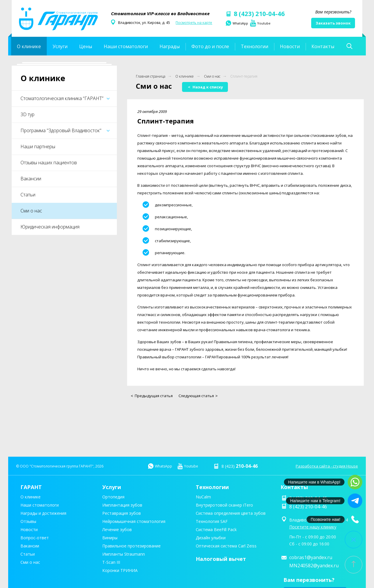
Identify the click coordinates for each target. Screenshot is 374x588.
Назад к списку (205, 87)
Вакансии (31, 179)
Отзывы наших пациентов (49, 163)
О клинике (185, 76)
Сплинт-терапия (244, 76)
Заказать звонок (333, 23)
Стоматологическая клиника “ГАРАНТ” (65, 98)
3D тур (27, 114)
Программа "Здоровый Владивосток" (65, 130)
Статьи (28, 195)
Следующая (198, 396)
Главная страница (151, 76)
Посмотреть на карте (194, 23)
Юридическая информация (50, 227)
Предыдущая (152, 396)
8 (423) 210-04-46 (255, 14)
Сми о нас (31, 211)
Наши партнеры (38, 146)
